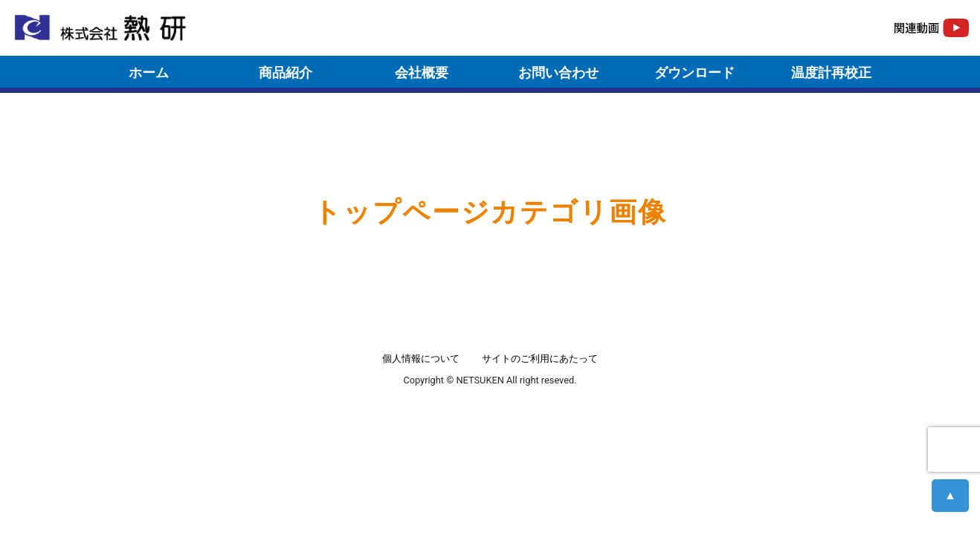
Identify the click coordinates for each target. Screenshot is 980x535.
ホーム (149, 72)
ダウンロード (694, 72)
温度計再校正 (831, 72)
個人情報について (421, 359)
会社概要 (422, 72)
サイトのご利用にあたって (540, 359)
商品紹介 (286, 72)
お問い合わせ (558, 72)
